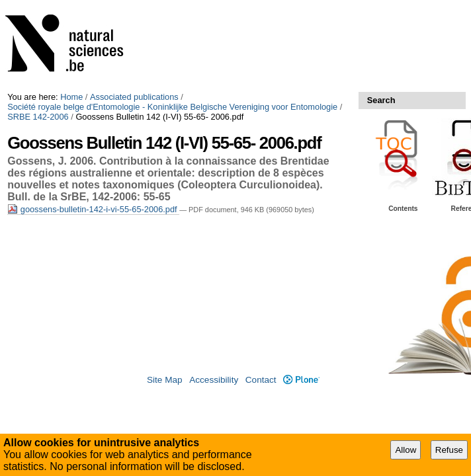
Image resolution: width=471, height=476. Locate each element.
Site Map (165, 380)
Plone (301, 380)
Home (71, 97)
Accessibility (214, 380)
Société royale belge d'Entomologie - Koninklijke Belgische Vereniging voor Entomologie (172, 107)
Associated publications (134, 97)
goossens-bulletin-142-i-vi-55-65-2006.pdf (93, 209)
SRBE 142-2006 (38, 117)
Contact (261, 380)
